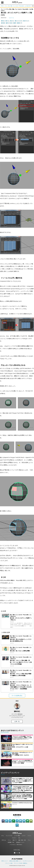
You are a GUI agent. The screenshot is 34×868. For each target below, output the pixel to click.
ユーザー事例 (17, 836)
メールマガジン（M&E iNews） (16, 845)
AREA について (5, 861)
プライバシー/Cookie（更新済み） (21, 863)
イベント (29, 836)
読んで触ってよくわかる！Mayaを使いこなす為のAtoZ (20, 6)
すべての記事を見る (17, 696)
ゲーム (9, 840)
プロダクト (14, 838)
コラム (6, 6)
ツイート (11, 18)
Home (2, 6)
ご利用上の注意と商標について (15, 861)
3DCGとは (4, 840)
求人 (19, 838)
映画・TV (15, 840)
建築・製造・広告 (22, 840)
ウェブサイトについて (27, 861)
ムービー (24, 836)
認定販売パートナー (20, 842)
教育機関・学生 (11, 842)
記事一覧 (17, 721)
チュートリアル (9, 836)
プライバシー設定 (9, 863)
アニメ (29, 840)
